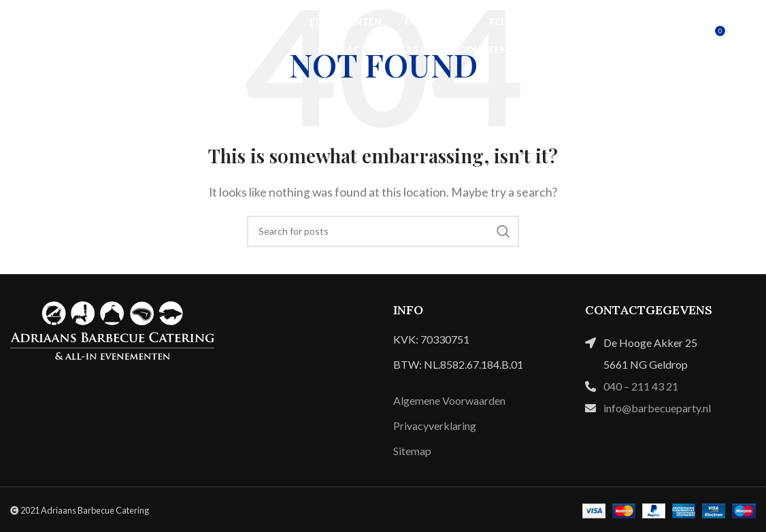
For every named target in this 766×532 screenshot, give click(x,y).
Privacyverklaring (435, 426)
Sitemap (412, 451)
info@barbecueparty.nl (657, 408)
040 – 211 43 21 (641, 386)
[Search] (383, 231)
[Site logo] (78, 34)
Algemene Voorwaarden (449, 400)
